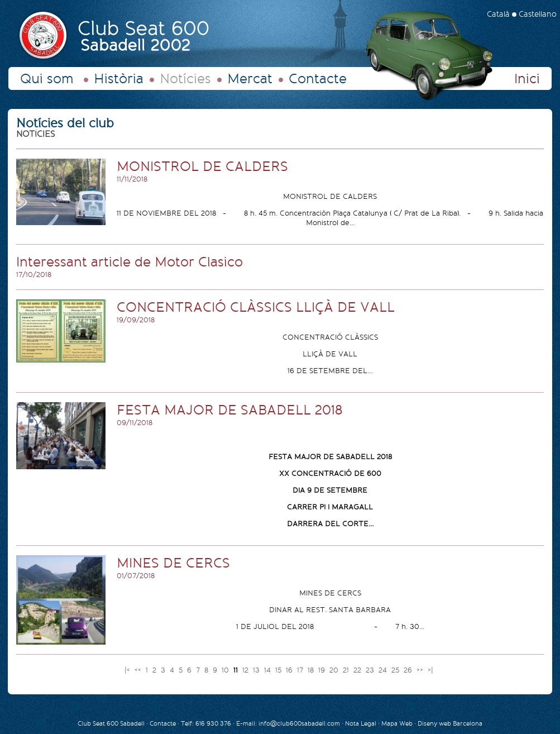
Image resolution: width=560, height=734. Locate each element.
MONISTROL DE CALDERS (202, 166)
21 (347, 670)
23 (371, 670)
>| (432, 670)
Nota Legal (362, 724)
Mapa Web (397, 724)
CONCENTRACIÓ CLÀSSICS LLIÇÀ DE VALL (256, 307)
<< (139, 670)
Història (119, 79)
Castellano (538, 14)
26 (409, 670)
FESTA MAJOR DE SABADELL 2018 (229, 410)
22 (358, 670)
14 (269, 670)
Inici (527, 79)
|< (128, 670)
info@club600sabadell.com (299, 724)
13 (257, 670)
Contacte (318, 79)
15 (279, 670)
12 (247, 670)
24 (384, 670)
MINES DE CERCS (173, 563)
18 (312, 670)
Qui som (47, 79)
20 (335, 670)
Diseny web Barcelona (450, 724)
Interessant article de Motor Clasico (130, 262)
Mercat (250, 79)
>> (421, 670)
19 (323, 670)
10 (226, 670)
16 (290, 670)
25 (396, 670)
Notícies (185, 79)
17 (301, 670)
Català (498, 14)
